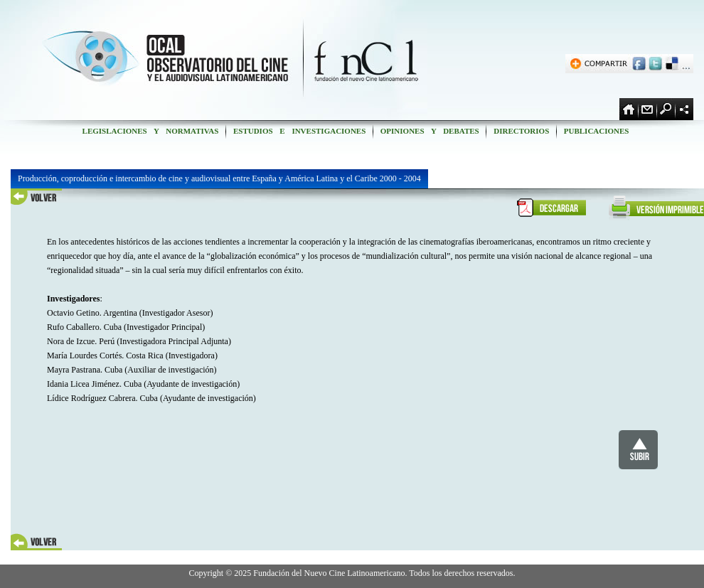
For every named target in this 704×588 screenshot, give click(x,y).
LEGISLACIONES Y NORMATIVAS (150, 131)
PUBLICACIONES (596, 131)
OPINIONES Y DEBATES (430, 131)
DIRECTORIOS (521, 131)
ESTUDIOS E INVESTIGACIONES (299, 131)
